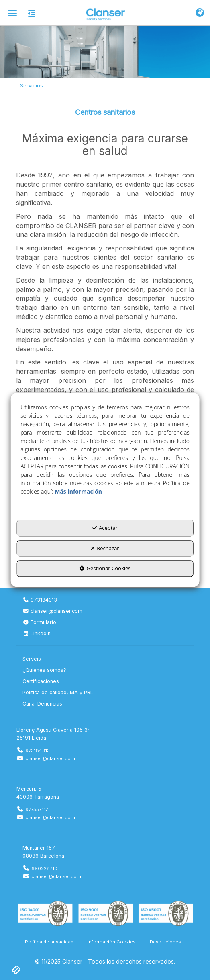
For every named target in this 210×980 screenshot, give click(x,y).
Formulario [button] (39, 622)
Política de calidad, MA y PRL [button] (58, 692)
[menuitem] (105, 600)
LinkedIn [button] (37, 633)
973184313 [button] (40, 600)
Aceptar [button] (105, 528)
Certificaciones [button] (41, 681)
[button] (105, 14)
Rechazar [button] (105, 548)
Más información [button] (78, 492)
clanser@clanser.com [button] (52, 611)
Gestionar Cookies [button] (105, 569)
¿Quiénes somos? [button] (44, 670)
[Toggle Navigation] (200, 13)
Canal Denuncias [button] (42, 704)
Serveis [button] (32, 659)
